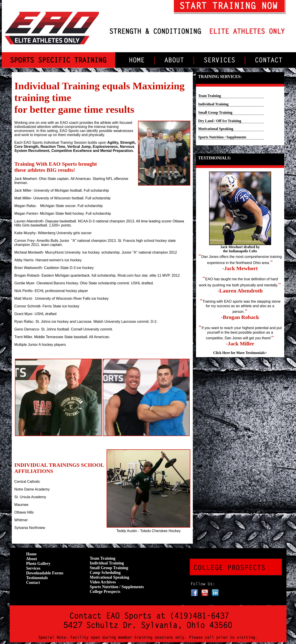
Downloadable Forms (45, 573)
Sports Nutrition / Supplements (222, 137)
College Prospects (105, 592)
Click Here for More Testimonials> (240, 353)
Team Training (210, 96)
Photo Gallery (38, 564)
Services (33, 568)
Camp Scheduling (105, 573)
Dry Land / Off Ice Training (220, 121)
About (32, 559)
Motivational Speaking (216, 129)
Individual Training (213, 104)
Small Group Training (215, 112)
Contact (33, 583)
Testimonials (37, 578)
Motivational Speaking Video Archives (110, 580)
